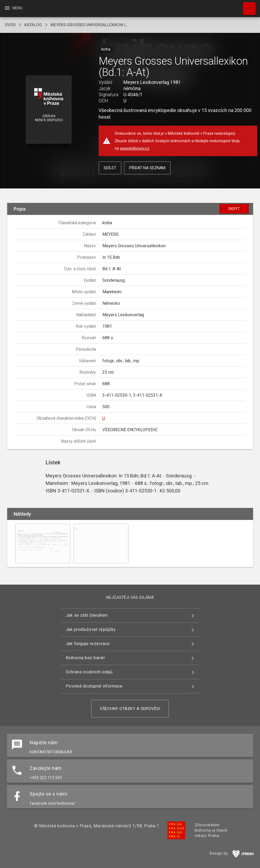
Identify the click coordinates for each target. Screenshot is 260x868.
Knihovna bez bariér (86, 658)
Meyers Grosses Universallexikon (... (90, 25)
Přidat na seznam (147, 168)
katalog (33, 25)
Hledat (247, 6)
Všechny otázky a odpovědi (130, 709)
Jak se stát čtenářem (87, 615)
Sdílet (110, 168)
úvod (10, 25)
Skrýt (234, 209)
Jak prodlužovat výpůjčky (91, 629)
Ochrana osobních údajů (89, 672)
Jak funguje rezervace (88, 644)
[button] (49, 110)
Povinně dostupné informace (94, 686)
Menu (13, 8)
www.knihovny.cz (135, 148)
